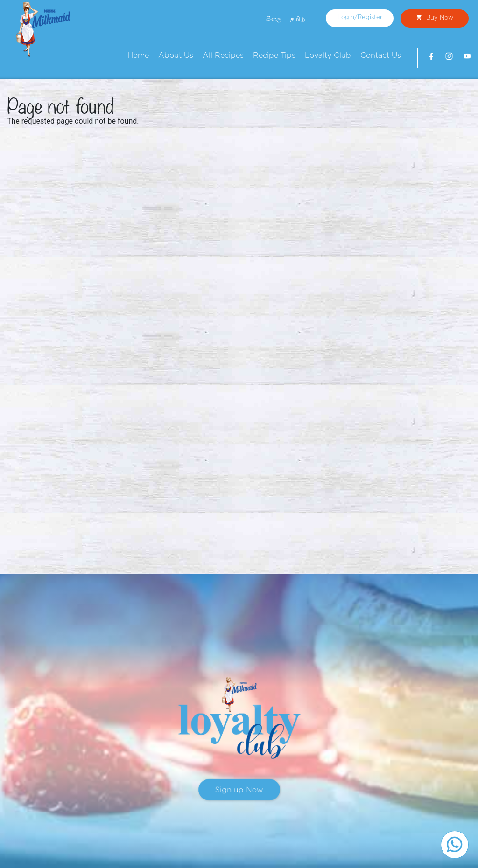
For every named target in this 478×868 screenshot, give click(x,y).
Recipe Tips (274, 56)
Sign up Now (239, 790)
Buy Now (435, 18)
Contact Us (381, 56)
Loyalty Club (328, 56)
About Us (176, 56)
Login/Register (360, 17)
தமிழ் (298, 19)
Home (138, 56)
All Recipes (223, 56)
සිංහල (274, 19)
